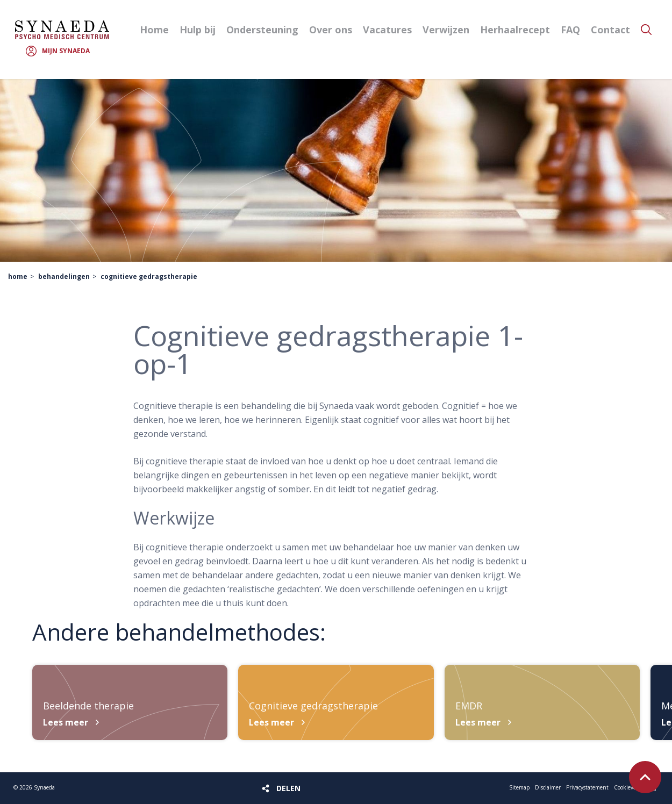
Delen (288, 788)
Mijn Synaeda (66, 51)
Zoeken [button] (646, 30)
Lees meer (66, 722)
